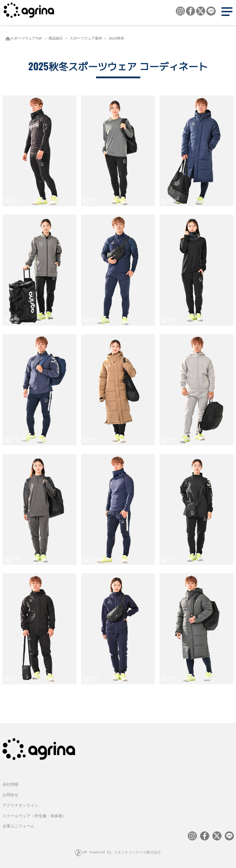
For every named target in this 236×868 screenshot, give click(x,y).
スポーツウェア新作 (86, 38)
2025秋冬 (117, 38)
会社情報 (11, 782)
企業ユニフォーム (18, 824)
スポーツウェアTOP (26, 38)
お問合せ (11, 793)
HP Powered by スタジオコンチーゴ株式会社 (122, 850)
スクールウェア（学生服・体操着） (34, 814)
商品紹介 (56, 38)
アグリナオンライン (20, 803)
